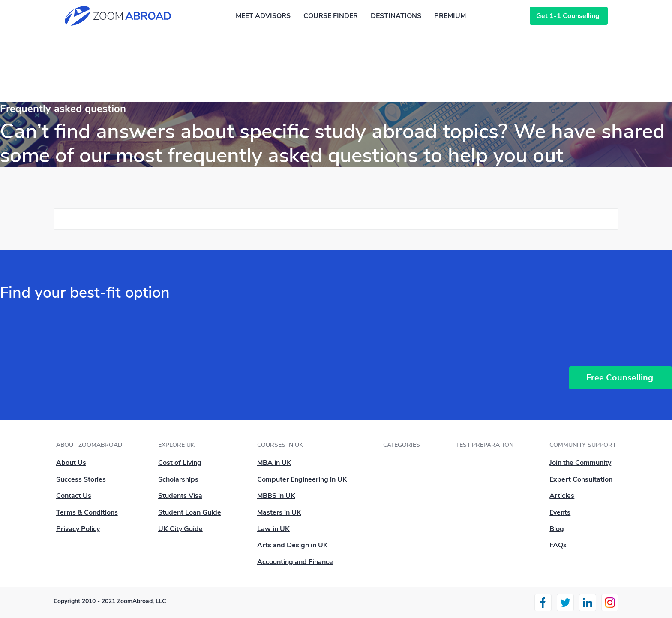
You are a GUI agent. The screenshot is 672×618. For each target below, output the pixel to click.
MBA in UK (274, 463)
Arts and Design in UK (292, 545)
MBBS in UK (276, 496)
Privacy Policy (78, 529)
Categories (402, 445)
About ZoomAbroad (89, 445)
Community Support (583, 445)
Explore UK (176, 445)
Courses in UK (280, 445)
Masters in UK (279, 512)
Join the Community (580, 463)
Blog (557, 529)
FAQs (558, 545)
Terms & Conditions (87, 512)
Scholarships (178, 479)
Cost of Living (180, 463)
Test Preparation (485, 445)
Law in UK (273, 529)
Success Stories (81, 479)
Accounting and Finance (295, 562)
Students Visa (180, 496)
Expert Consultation (581, 479)
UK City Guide (180, 529)
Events (560, 512)
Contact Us (74, 496)
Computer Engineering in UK (302, 479)
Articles (562, 496)
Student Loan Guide (190, 512)
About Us (71, 463)
